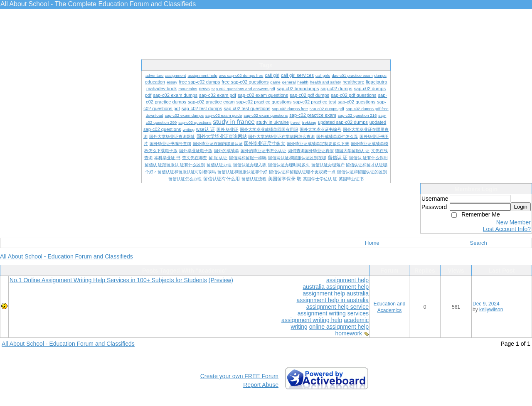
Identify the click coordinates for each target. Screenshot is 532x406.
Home (372, 243)
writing (299, 327)
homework (349, 333)
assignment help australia (336, 293)
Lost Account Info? (507, 229)
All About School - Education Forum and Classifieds (66, 256)
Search (479, 243)
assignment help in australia (332, 300)
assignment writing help (312, 320)
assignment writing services (333, 313)
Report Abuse (261, 385)
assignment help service (337, 307)
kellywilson (491, 310)
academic (356, 320)
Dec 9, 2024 (486, 304)
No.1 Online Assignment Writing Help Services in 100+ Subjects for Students (108, 280)
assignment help (347, 280)
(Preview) (221, 280)
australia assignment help (336, 287)
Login (521, 207)
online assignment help (339, 327)
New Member (514, 222)
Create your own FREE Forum (239, 376)
